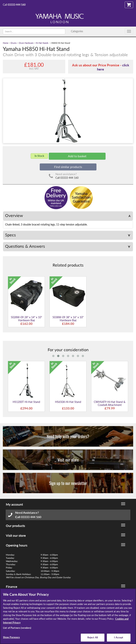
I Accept (119, 637)
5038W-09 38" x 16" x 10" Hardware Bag (68, 319)
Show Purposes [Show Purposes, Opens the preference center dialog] (11, 637)
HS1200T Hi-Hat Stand (26, 402)
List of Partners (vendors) (17, 628)
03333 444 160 (17, 5)
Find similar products (68, 167)
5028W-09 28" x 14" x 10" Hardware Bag (26, 319)
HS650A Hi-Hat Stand (68, 402)
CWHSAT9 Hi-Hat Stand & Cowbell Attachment (110, 403)
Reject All (93, 637)
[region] (68, 616)
